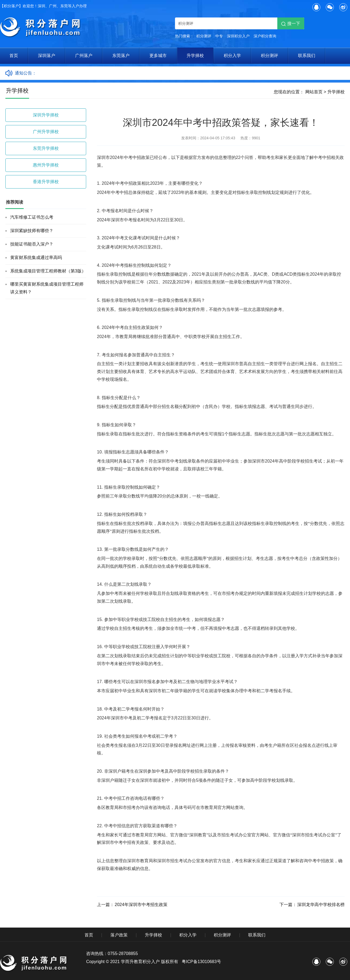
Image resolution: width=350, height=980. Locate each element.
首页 (14, 56)
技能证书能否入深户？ (32, 244)
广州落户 (84, 56)
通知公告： (26, 73)
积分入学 (232, 56)
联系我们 (307, 56)
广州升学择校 (46, 132)
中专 (219, 36)
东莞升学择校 (46, 148)
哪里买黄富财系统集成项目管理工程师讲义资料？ (47, 288)
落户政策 (119, 935)
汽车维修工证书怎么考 (32, 217)
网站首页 (314, 92)
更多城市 (158, 56)
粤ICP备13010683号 (201, 962)
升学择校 (195, 56)
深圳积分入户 (238, 36)
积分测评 (204, 36)
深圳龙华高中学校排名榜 (321, 905)
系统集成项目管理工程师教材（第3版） (48, 271)
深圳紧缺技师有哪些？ (32, 231)
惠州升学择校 (46, 165)
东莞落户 (121, 56)
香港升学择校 (46, 182)
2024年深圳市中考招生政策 (141, 905)
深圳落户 (47, 56)
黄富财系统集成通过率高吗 (36, 258)
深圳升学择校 (46, 115)
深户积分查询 (265, 36)
